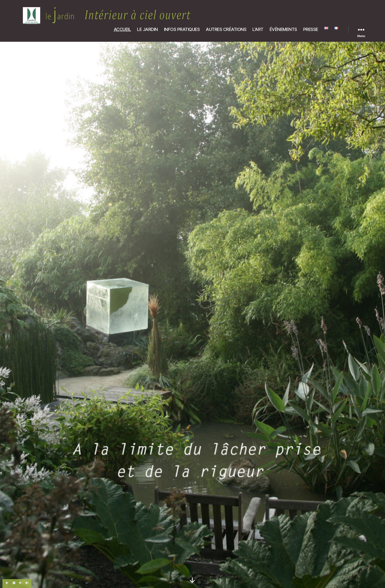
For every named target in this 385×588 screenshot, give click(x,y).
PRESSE (311, 29)
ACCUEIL (122, 29)
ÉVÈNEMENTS (283, 29)
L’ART (258, 29)
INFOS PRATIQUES (182, 29)
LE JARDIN (147, 29)
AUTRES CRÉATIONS (226, 29)
